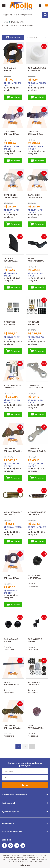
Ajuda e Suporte (10, 812)
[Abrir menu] (4, 6)
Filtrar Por (13, 37)
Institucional (8, 803)
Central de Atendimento (14, 795)
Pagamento (8, 823)
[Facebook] (4, 847)
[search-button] (45, 15)
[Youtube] (17, 847)
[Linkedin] (23, 847)
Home (5, 22)
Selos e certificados (12, 832)
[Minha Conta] (40, 6)
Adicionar (13, 97)
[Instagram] (11, 847)
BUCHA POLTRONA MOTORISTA (18, 26)
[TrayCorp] (28, 865)
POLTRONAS (17, 22)
